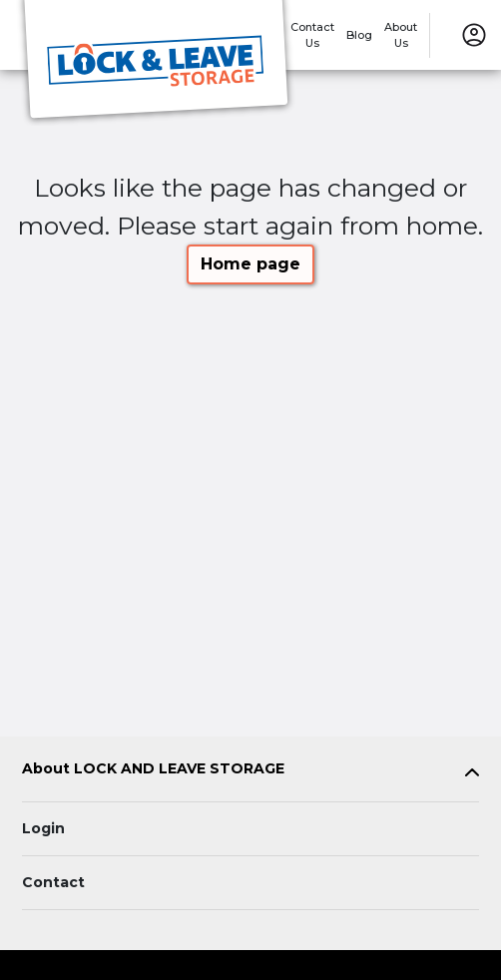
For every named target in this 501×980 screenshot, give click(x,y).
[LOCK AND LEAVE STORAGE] (156, 63)
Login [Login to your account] (43, 828)
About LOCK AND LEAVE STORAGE (153, 769)
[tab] (250, 773)
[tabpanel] (250, 773)
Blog (359, 35)
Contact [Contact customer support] (53, 882)
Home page (250, 264)
